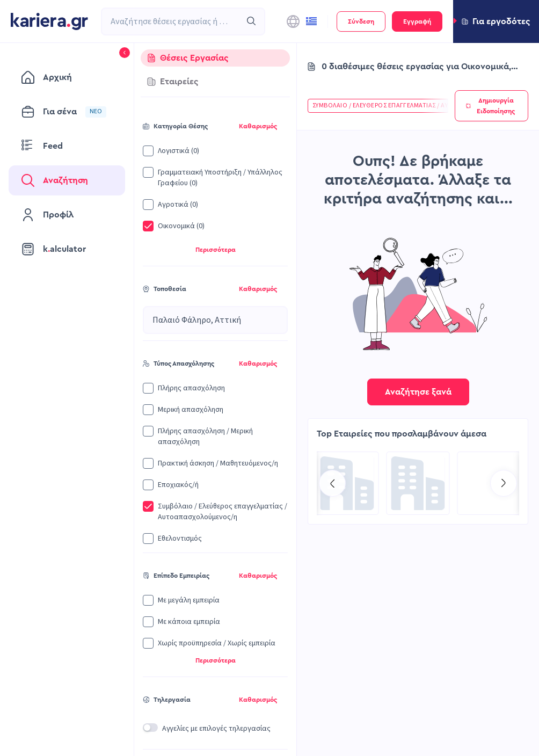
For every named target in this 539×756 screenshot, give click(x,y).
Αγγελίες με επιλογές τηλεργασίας (216, 729)
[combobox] (171, 21)
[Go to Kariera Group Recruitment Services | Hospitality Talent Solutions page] (418, 483)
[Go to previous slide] (332, 483)
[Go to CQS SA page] (347, 483)
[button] (496, 21)
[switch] (150, 728)
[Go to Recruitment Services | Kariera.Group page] (489, 483)
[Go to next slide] (504, 483)
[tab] (215, 58)
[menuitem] (67, 77)
